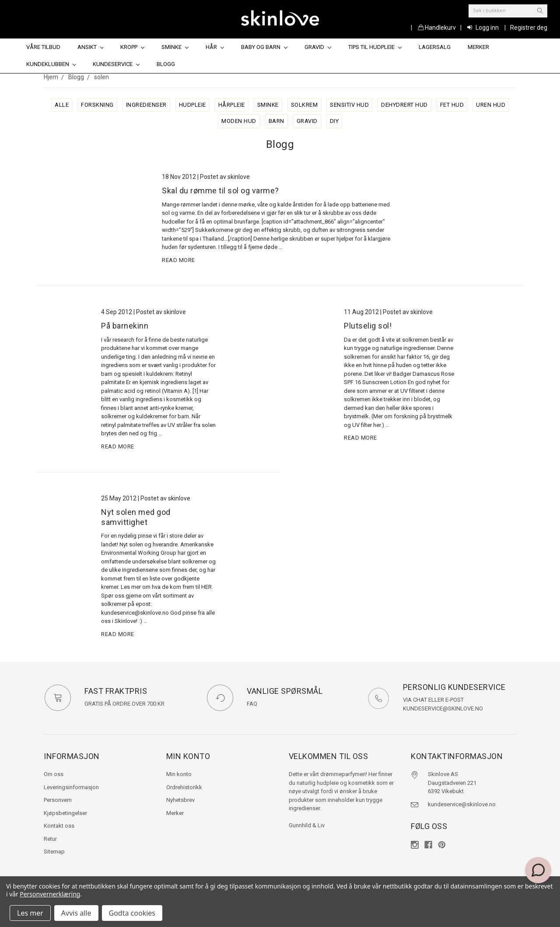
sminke (268, 105)
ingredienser (146, 105)
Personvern (58, 800)
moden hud (239, 121)
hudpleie (192, 105)
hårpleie (232, 105)
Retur (50, 839)
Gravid (318, 47)
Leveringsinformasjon (71, 787)
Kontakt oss (59, 826)
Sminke (175, 47)
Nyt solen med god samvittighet (136, 517)
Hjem (51, 77)
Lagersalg (435, 47)
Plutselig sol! (368, 326)
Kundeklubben (51, 64)
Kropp (132, 47)
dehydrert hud (404, 105)
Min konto (179, 774)
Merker (478, 47)
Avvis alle (76, 913)
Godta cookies (132, 913)
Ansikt (91, 47)
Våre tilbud (43, 47)
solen (101, 77)
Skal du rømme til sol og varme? (220, 191)
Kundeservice (116, 64)
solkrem (304, 105)
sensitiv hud (349, 105)
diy (334, 121)
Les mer (30, 913)
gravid (307, 121)
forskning (97, 105)
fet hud (452, 105)
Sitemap (54, 852)
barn (276, 121)
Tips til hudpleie (375, 47)
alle (62, 105)
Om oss (54, 774)
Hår (215, 47)
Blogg (166, 64)
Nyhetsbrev (180, 800)
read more (178, 260)
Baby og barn (264, 47)
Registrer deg (529, 28)
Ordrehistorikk (184, 787)
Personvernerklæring (50, 894)
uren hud (491, 105)
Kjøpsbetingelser (65, 813)
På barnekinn (125, 326)
